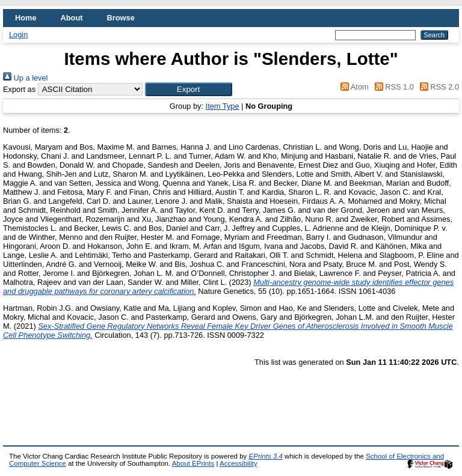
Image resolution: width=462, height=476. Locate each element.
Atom (353, 87)
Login (18, 35)
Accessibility (239, 463)
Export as (19, 89)
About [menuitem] (72, 18)
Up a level (25, 78)
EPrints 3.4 (266, 456)
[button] (189, 89)
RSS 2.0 (437, 87)
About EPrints (193, 463)
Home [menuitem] (26, 18)
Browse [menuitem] (121, 18)
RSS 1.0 (392, 87)
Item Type (223, 106)
